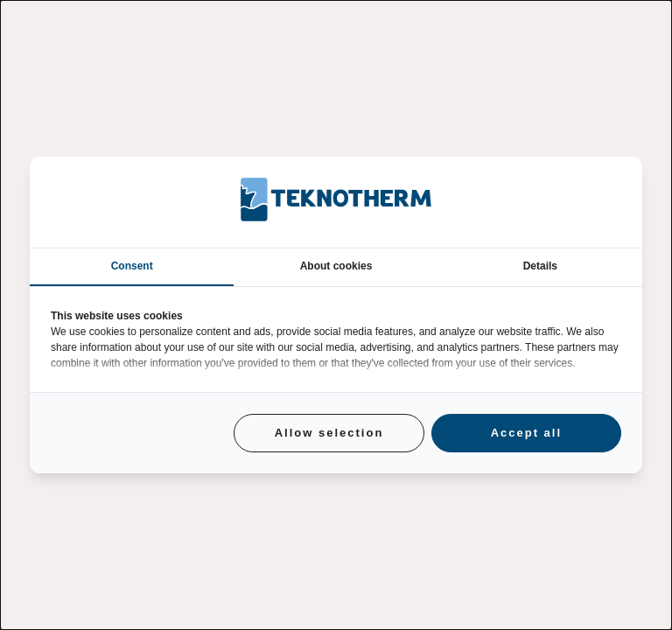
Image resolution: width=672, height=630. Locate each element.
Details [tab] (540, 266)
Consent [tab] (132, 266)
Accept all (526, 433)
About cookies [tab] (336, 266)
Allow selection (329, 433)
